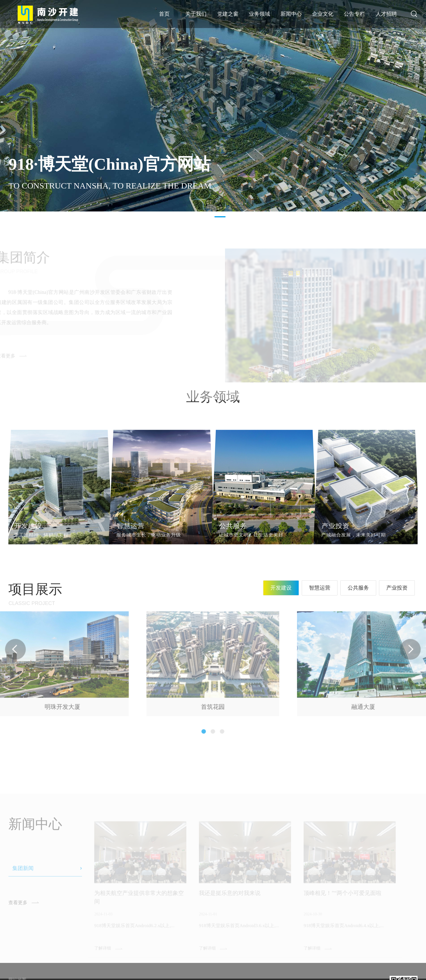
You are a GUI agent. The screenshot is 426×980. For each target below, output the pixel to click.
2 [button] (220, 217)
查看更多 (18, 914)
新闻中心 (291, 14)
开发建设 (281, 588)
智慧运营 (320, 588)
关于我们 (196, 14)
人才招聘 (386, 14)
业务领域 (259, 14)
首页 (164, 14)
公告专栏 (354, 14)
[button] (203, 720)
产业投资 (397, 588)
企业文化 (323, 14)
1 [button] (206, 217)
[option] (213, 106)
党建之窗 (228, 14)
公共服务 (358, 588)
